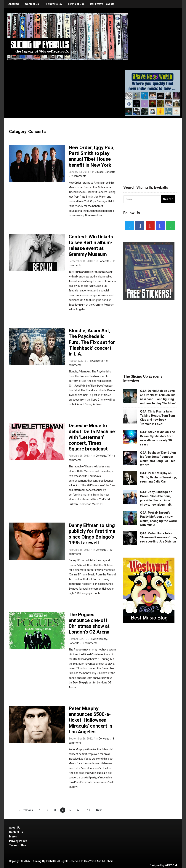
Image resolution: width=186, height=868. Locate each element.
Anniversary (100, 639)
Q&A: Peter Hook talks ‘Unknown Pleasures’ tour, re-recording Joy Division (158, 537)
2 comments (79, 176)
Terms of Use (76, 4)
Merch (13, 837)
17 (89, 810)
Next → (101, 810)
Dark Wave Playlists (102, 4)
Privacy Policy (53, 4)
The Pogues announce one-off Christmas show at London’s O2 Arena (89, 623)
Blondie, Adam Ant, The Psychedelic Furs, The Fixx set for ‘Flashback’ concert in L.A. (92, 342)
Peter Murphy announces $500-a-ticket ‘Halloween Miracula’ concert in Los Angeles (90, 720)
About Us (14, 4)
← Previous (26, 810)
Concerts (110, 172)
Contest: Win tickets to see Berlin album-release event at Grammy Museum (91, 245)
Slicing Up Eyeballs (45, 861)
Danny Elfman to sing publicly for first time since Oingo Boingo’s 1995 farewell (92, 534)
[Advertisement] (151, 147)
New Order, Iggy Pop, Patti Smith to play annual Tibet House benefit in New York (92, 156)
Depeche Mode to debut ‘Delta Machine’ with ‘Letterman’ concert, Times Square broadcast (92, 437)
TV (109, 456)
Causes (99, 172)
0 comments (90, 643)
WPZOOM (171, 865)
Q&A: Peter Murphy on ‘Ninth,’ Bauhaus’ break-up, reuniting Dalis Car (158, 477)
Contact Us (32, 4)
